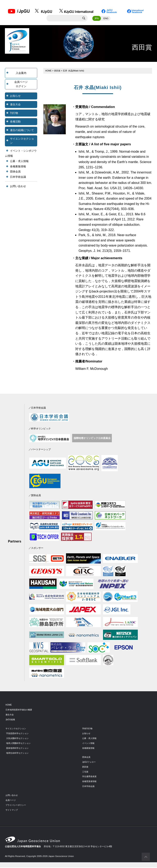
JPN (97, 19)
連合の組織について (22, 131)
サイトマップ (12, 810)
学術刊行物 (88, 729)
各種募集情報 (18, 167)
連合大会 (15, 105)
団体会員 (15, 172)
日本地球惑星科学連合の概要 (20, 710)
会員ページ (11, 801)
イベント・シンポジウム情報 (21, 154)
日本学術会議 (18, 177)
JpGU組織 (11, 720)
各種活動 (15, 122)
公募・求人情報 (19, 162)
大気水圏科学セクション (19, 739)
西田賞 (58, 71)
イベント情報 (89, 744)
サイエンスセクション (22, 141)
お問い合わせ (18, 187)
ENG (106, 19)
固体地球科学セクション (19, 749)
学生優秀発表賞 (90, 777)
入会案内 (21, 74)
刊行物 (14, 114)
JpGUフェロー (90, 762)
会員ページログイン (21, 85)
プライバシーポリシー (17, 806)
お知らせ (15, 96)
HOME (49, 71)
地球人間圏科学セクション (20, 744)
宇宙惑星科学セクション (19, 734)
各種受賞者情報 (90, 782)
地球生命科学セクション (19, 754)
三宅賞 (86, 772)
